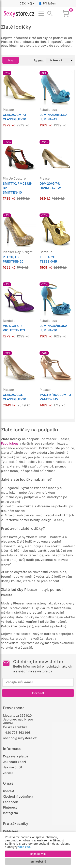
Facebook (10, 802)
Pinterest (10, 807)
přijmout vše (38, 854)
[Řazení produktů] (60, 60)
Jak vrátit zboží (14, 762)
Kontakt (9, 791)
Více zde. (25, 847)
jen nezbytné (38, 862)
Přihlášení (50, 3)
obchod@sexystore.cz (20, 738)
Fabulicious (10, 443)
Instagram (11, 813)
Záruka (8, 773)
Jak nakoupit (13, 767)
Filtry (11, 60)
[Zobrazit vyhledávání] (49, 14)
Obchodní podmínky (18, 796)
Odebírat (38, 693)
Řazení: (39, 60)
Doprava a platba (16, 756)
